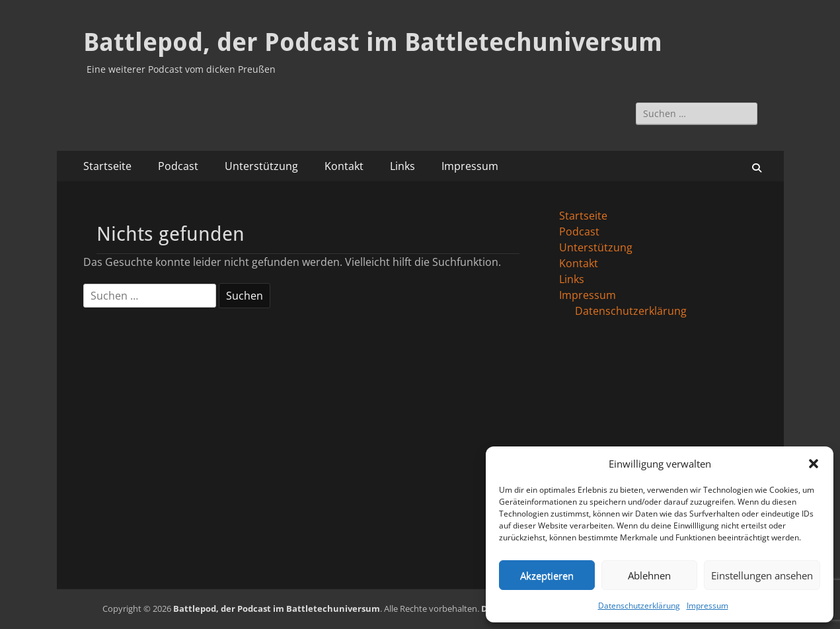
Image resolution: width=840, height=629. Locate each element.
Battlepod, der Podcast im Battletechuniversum (373, 42)
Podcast (178, 166)
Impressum (707, 606)
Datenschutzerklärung (639, 606)
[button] (814, 464)
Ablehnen (649, 575)
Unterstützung (261, 166)
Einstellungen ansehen (762, 575)
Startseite (107, 166)
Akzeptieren (547, 575)
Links (402, 166)
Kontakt (344, 166)
